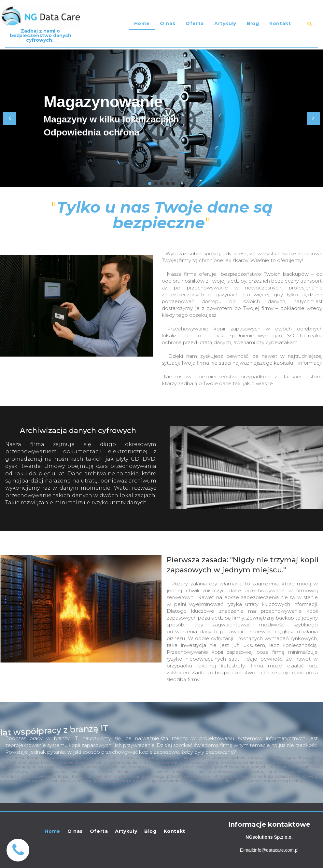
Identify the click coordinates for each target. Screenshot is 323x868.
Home (142, 23)
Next (313, 118)
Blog (253, 23)
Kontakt (280, 23)
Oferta (195, 23)
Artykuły (225, 23)
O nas (168, 23)
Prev (10, 118)
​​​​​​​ (309, 24)
